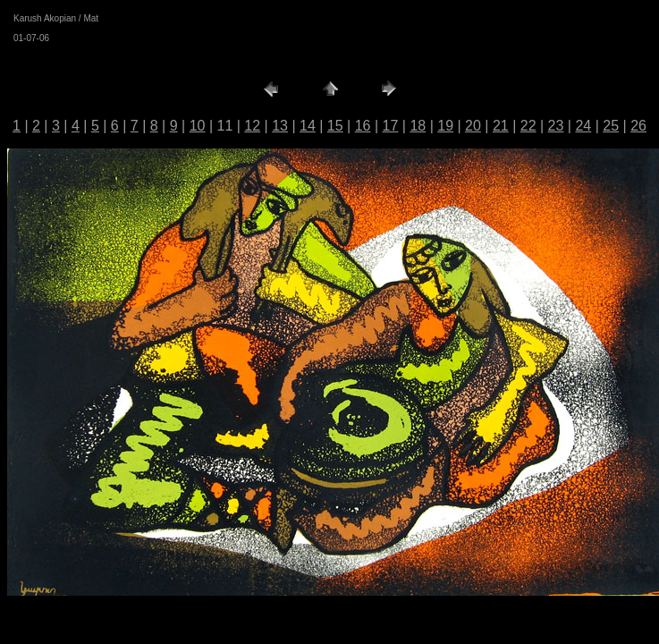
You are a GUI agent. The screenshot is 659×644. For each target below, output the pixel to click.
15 (335, 126)
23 (556, 126)
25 (611, 126)
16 (363, 126)
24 (583, 126)
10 (198, 126)
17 (391, 126)
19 (445, 126)
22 (528, 126)
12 (252, 126)
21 (501, 126)
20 (473, 126)
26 (638, 126)
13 (280, 126)
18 (418, 126)
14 (308, 126)
